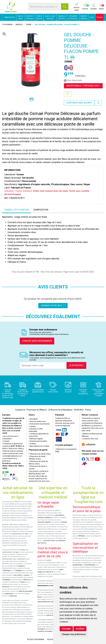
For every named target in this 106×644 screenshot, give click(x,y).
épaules (48, 522)
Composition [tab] (41, 210)
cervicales (41, 522)
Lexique (32, 426)
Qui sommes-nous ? (10, 436)
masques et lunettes (45, 631)
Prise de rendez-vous (37, 421)
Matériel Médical (84, 17)
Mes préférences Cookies (39, 446)
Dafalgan (19, 571)
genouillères (60, 515)
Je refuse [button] (80, 629)
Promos (100, 17)
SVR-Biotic (81, 536)
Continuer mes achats (79, 103)
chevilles (64, 522)
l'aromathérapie (90, 565)
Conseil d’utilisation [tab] (16, 210)
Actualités (33, 419)
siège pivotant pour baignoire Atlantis (50, 602)
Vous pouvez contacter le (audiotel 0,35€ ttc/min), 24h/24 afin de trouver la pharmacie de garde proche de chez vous (39, 476)
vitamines (13, 596)
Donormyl (6, 587)
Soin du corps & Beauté (50, 17)
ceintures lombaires (44, 518)
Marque (19, 25)
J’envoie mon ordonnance (37, 341)
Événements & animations (39, 424)
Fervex (23, 582)
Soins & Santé (20, 17)
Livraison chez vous (90, 439)
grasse (27, 575)
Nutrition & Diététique (30, 17)
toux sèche (18, 575)
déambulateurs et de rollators (49, 586)
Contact (6, 441)
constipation (6, 580)
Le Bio (92, 17)
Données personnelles (38, 441)
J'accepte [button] (66, 629)
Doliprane (21, 566)
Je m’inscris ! (76, 365)
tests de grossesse (26, 591)
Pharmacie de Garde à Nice (40, 454)
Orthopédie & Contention (73, 17)
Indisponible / (83, 86)
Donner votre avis (53, 306)
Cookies (32, 444)
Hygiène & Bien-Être (62, 17)
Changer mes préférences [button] (74, 634)
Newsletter (7, 439)
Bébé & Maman (39, 17)
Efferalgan (7, 571)
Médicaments (9, 17)
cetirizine (26, 580)
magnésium (9, 594)
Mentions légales (36, 439)
